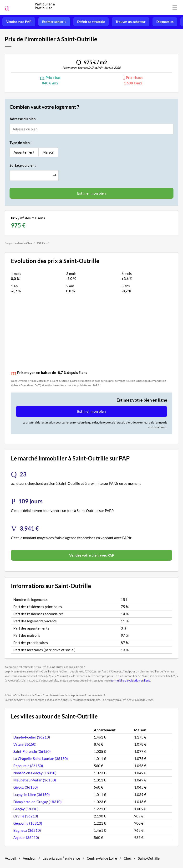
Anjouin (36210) (26, 837)
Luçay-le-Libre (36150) (32, 795)
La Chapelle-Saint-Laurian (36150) (41, 759)
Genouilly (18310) (28, 823)
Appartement (24, 152)
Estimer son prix (54, 22)
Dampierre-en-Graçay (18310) (38, 802)
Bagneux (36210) (27, 830)
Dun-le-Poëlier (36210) (32, 737)
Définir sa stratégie (91, 22)
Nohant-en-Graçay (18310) (35, 773)
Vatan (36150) (25, 744)
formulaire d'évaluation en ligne (131, 680)
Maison (48, 152)
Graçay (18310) (26, 809)
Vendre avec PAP (19, 22)
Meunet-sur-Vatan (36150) (35, 780)
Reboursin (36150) (28, 766)
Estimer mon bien (91, 411)
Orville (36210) (26, 816)
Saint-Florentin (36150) (32, 751)
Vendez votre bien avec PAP (92, 555)
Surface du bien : (23, 165)
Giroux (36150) (26, 787)
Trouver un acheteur (131, 22)
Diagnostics (165, 22)
